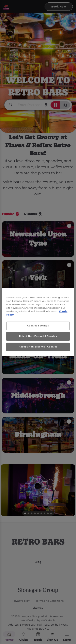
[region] (38, 322)
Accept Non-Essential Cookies (38, 347)
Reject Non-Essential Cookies (38, 336)
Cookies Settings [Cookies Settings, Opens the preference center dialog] (38, 326)
